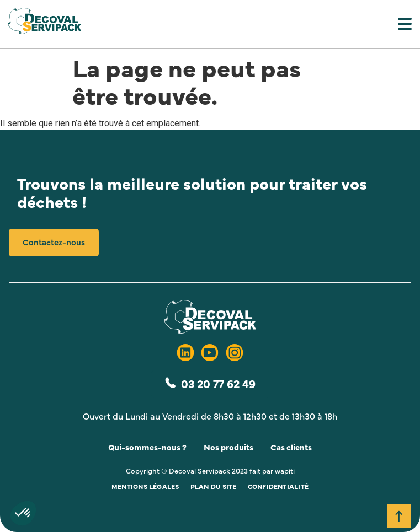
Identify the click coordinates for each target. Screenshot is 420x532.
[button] (210, 26)
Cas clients (291, 447)
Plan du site (214, 486)
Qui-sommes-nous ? (147, 447)
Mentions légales (145, 486)
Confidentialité (278, 486)
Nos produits (228, 447)
